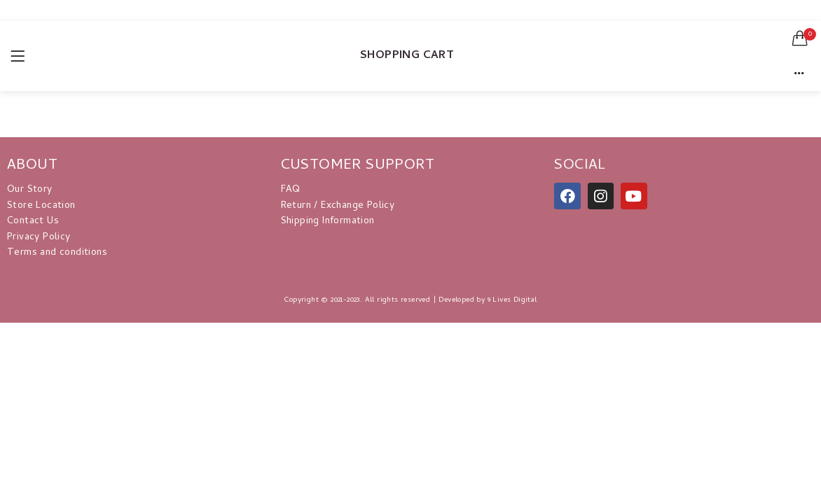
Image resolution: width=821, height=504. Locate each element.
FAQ (291, 190)
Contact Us (33, 222)
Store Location (41, 206)
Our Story (30, 190)
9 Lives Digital (512, 300)
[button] (800, 38)
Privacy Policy (39, 238)
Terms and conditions (57, 253)
